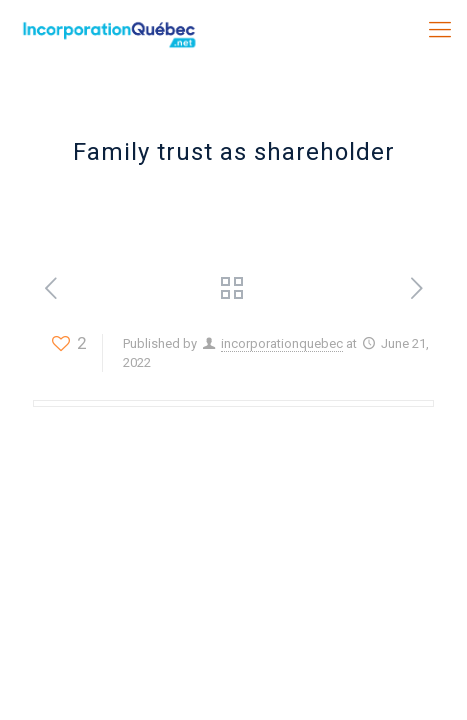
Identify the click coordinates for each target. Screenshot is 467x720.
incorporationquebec (282, 343)
